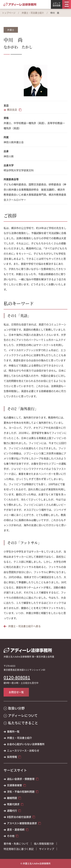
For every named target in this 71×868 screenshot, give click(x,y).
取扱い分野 (16, 708)
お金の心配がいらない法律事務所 (26, 744)
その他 (11, 836)
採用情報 (12, 757)
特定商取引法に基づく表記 (19, 849)
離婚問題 (12, 798)
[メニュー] (67, 4)
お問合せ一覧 (16, 692)
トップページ (9, 13)
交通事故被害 (14, 785)
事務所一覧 (13, 732)
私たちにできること (23, 723)
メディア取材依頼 (57, 4)
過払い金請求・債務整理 (21, 779)
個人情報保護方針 (44, 844)
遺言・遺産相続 (16, 829)
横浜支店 (12, 110)
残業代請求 (13, 804)
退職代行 (12, 811)
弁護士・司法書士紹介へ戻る (24, 626)
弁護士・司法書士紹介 (33, 13)
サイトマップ (47, 849)
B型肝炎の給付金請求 (19, 817)
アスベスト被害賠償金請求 (22, 823)
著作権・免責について (16, 844)
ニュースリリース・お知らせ (23, 751)
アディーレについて (23, 715)
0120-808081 (17, 677)
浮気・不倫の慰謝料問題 (21, 792)
